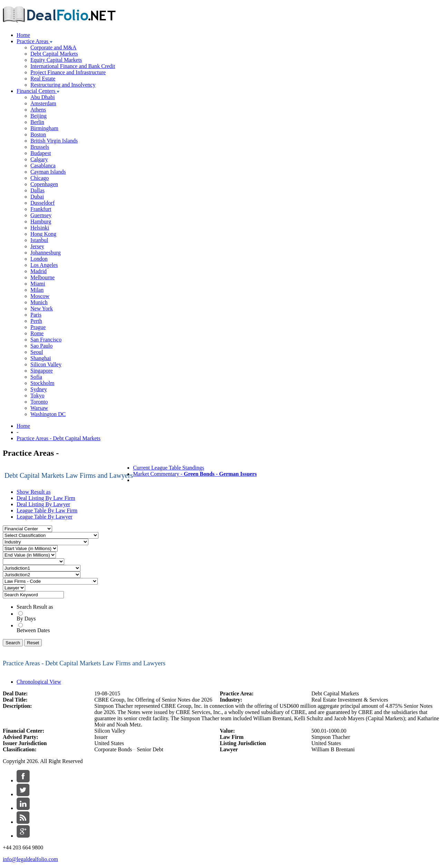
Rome (37, 333)
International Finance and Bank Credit (73, 66)
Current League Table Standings (169, 468)
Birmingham (44, 128)
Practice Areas (35, 41)
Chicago (40, 178)
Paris (36, 315)
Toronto (39, 402)
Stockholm (42, 383)
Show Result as (34, 492)
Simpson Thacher (331, 737)
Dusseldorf (42, 203)
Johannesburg (46, 253)
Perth (36, 321)
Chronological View (39, 682)
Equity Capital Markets (56, 60)
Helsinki (40, 228)
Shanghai (41, 358)
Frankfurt (41, 209)
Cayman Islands (48, 172)
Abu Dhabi (43, 97)
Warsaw (39, 408)
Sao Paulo (41, 346)
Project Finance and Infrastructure (68, 72)
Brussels (40, 147)
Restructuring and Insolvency (63, 85)
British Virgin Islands (54, 141)
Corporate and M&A (53, 47)
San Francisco (46, 340)
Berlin (37, 122)
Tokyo (37, 396)
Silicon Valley (46, 364)
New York (42, 308)
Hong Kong (43, 234)
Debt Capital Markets (54, 54)
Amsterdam (43, 103)
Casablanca (43, 166)
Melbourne (42, 277)
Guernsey (41, 215)
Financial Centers (38, 91)
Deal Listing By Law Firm (46, 498)
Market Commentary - (195, 474)
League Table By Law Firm (47, 510)
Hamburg (41, 221)
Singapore (42, 371)
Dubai (37, 197)
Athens (38, 110)
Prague (38, 327)
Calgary (39, 159)
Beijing (39, 116)
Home (23, 35)
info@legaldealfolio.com (30, 859)
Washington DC (48, 414)
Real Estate (43, 79)
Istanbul (39, 240)
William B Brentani (333, 749)
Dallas (37, 190)
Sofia (36, 377)
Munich (39, 302)
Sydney (39, 389)
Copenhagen (44, 184)
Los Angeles (44, 265)
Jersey (37, 246)
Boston (38, 134)
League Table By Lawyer (45, 517)
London (39, 259)
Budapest (41, 153)
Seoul (37, 352)
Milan (37, 290)
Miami (38, 284)
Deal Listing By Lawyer (43, 504)
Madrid (39, 271)
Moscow (40, 296)
